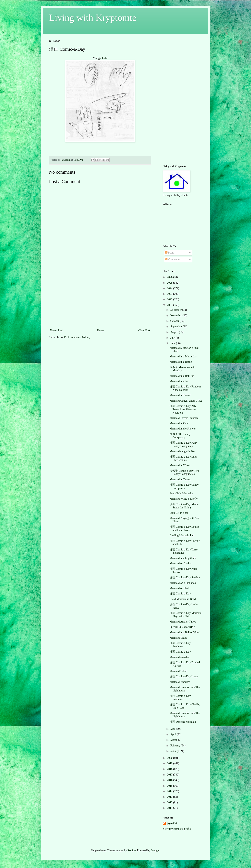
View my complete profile (177, 829)
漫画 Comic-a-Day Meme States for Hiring (184, 506)
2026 (170, 277)
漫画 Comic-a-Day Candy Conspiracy (184, 486)
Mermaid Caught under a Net (186, 401)
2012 (170, 803)
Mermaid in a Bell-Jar (182, 376)
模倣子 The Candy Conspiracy (180, 436)
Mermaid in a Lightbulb (183, 558)
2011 (170, 808)
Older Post (144, 330)
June (173, 343)
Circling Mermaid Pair (182, 535)
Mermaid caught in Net (182, 451)
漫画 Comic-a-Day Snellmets (180, 645)
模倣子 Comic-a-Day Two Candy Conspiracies (184, 472)
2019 (170, 763)
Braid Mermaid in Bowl (183, 599)
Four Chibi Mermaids (181, 493)
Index (105, 58)
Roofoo (132, 850)
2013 (170, 797)
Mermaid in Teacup (180, 395)
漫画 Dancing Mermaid (183, 722)
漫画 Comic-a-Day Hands (184, 676)
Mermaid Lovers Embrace (184, 418)
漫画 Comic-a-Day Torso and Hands (184, 551)
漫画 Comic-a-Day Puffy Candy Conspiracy (184, 444)
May (173, 729)
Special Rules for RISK (183, 627)
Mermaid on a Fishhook (183, 583)
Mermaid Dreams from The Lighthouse (185, 689)
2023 (170, 294)
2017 (170, 775)
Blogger (155, 850)
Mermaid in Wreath (180, 465)
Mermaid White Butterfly (184, 499)
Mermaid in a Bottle (181, 362)
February (176, 746)
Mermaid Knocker (180, 682)
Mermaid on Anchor (181, 564)
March (174, 740)
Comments (173, 260)
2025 (170, 283)
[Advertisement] (100, 298)
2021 (170, 305)
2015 (170, 786)
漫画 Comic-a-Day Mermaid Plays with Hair (186, 615)
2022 (170, 299)
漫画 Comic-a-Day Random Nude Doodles (185, 388)
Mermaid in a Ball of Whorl (185, 632)
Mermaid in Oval (179, 423)
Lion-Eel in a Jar (179, 513)
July (173, 338)
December (176, 310)
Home (101, 330)
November (176, 315)
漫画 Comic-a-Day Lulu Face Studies (183, 458)
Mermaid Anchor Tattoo (183, 622)
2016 (170, 780)
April (173, 734)
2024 (170, 288)
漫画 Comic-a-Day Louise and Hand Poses (184, 528)
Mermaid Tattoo (178, 638)
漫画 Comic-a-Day (180, 594)
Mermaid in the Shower (183, 429)
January (175, 751)
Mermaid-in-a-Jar (179, 657)
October (175, 321)
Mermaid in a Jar (179, 381)
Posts (170, 253)
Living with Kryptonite (93, 18)
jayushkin (172, 824)
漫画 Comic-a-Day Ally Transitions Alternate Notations (183, 409)
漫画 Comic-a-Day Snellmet (185, 577)
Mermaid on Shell (180, 588)
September (176, 326)
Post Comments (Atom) (77, 337)
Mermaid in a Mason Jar (183, 357)
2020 (170, 758)
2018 (170, 769)
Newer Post (56, 330)
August (175, 332)
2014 (170, 791)
